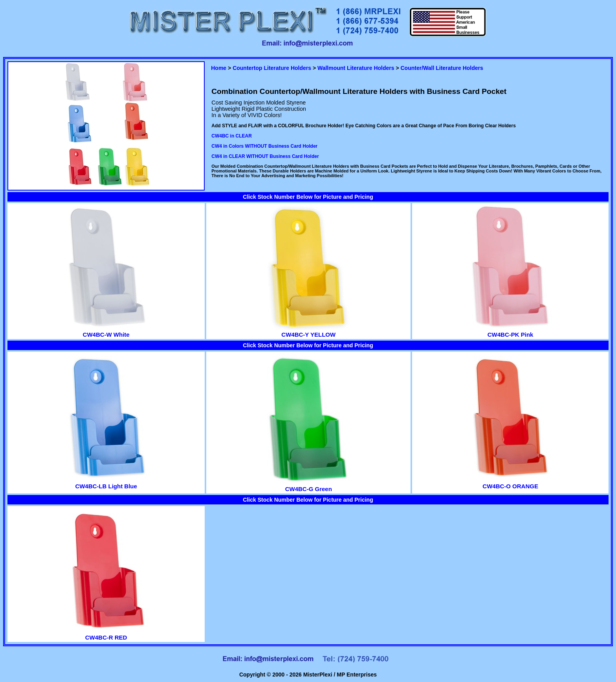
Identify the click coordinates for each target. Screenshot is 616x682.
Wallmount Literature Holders (356, 68)
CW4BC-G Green (308, 486)
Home (219, 68)
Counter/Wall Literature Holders (442, 68)
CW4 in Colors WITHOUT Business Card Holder (264, 146)
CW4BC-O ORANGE (511, 483)
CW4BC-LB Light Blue (106, 483)
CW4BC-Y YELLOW (308, 331)
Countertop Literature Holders (272, 68)
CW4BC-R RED (106, 634)
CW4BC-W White (106, 331)
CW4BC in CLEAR (232, 136)
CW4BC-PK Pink (511, 331)
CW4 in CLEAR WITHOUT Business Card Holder (265, 156)
